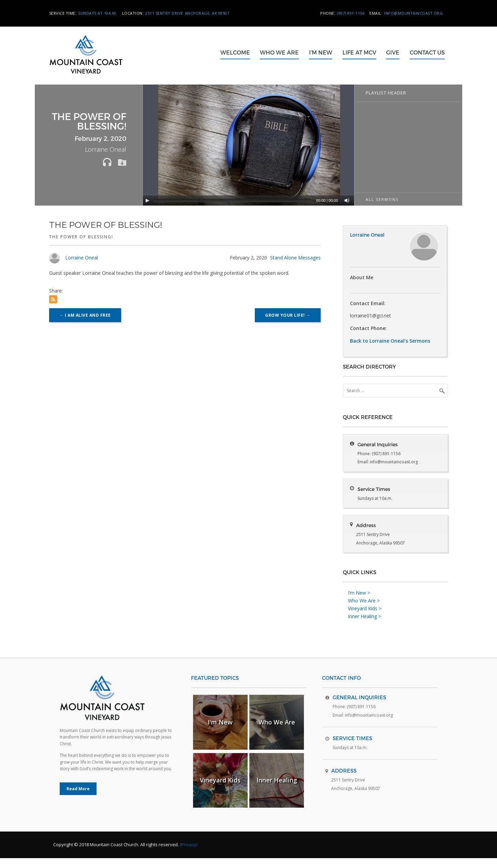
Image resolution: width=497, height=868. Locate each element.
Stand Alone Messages (295, 258)
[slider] (232, 200)
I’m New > (359, 603)
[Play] (147, 200)
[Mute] (347, 200)
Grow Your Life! (288, 315)
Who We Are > (364, 610)
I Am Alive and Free (85, 315)
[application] (249, 145)
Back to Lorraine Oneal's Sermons (390, 341)
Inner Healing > (364, 626)
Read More (78, 799)
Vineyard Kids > (365, 618)
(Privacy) (188, 854)
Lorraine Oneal (82, 258)
